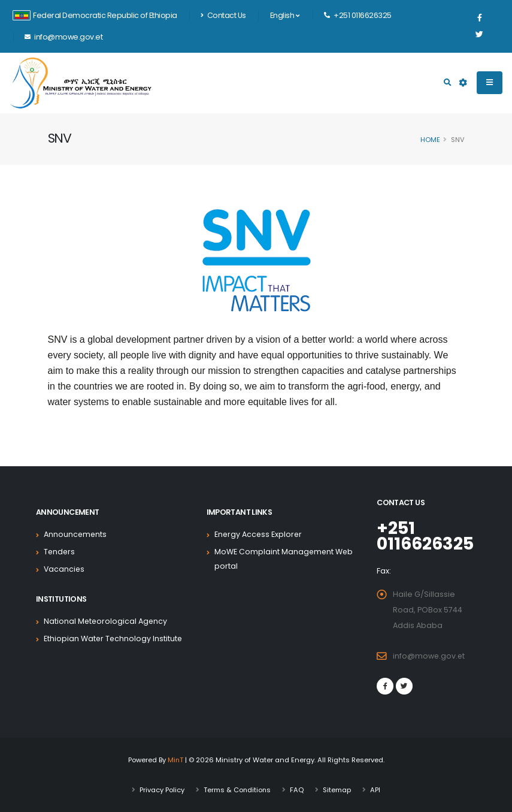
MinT (175, 760)
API (376, 790)
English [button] (285, 15)
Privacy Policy (161, 790)
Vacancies (65, 569)
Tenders (60, 552)
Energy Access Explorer (259, 534)
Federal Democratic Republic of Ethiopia (95, 15)
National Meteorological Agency (106, 621)
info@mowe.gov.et (429, 656)
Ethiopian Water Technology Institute (114, 639)
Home (430, 140)
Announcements (76, 534)
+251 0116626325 (427, 536)
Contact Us (223, 15)
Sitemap (337, 790)
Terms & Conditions (237, 790)
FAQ (297, 790)
